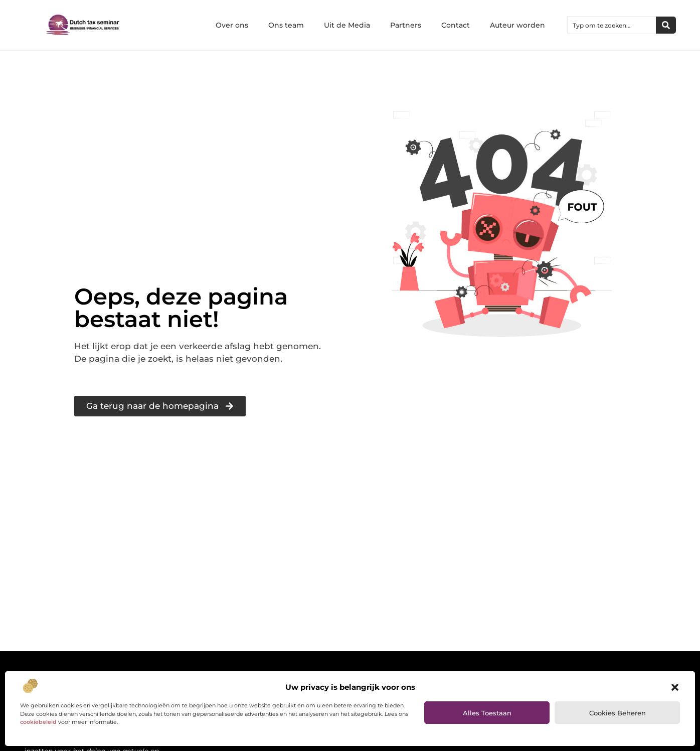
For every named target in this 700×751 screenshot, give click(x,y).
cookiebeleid (38, 722)
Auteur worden (517, 25)
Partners (406, 25)
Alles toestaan (487, 713)
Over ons (232, 25)
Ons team (286, 25)
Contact (456, 25)
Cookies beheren (618, 713)
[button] (675, 687)
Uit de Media (347, 25)
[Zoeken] (666, 25)
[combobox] (612, 25)
